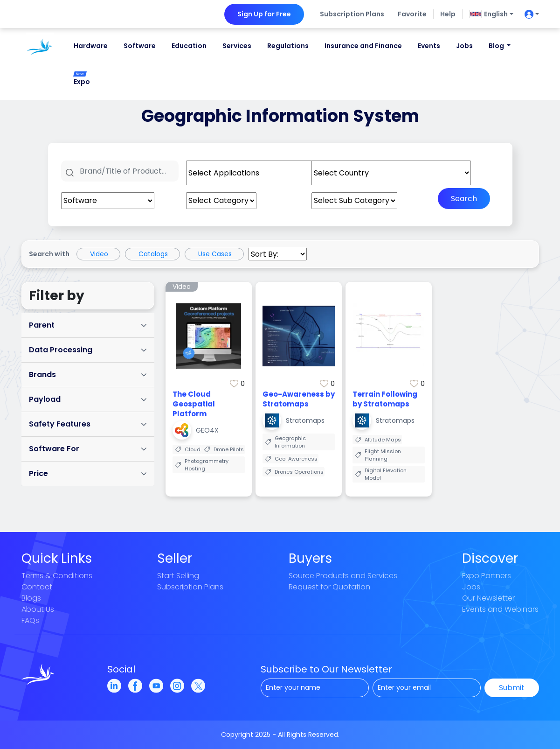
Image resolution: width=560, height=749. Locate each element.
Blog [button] (497, 46)
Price (88, 473)
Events (429, 46)
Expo (82, 79)
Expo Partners (487, 576)
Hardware (91, 46)
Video (99, 254)
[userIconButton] (529, 14)
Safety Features (88, 424)
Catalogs (153, 254)
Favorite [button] (412, 14)
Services (237, 46)
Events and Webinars (500, 609)
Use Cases (215, 254)
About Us (38, 609)
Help (448, 14)
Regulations (288, 46)
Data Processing (88, 350)
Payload (88, 399)
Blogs (31, 598)
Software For (88, 449)
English (488, 14)
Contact (37, 587)
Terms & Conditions (57, 576)
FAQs (30, 620)
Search (464, 199)
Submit (512, 688)
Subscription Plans (352, 14)
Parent (88, 325)
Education (189, 46)
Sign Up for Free (264, 14)
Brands (88, 374)
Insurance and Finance (363, 46)
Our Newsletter (488, 598)
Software (140, 46)
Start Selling (178, 576)
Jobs (464, 46)
